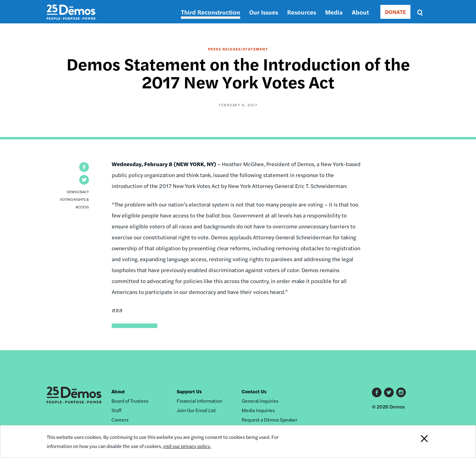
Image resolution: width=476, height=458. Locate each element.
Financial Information (199, 401)
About (360, 12)
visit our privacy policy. (187, 446)
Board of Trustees (130, 401)
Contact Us (254, 391)
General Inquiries (260, 401)
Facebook (377, 392)
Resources (302, 12)
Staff (116, 410)
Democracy (78, 192)
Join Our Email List (196, 410)
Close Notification (417, 442)
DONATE (395, 12)
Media (334, 12)
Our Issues (264, 12)
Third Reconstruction (211, 12)
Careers (120, 420)
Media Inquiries (258, 410)
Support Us (189, 391)
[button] (84, 167)
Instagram (401, 392)
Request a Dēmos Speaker (270, 420)
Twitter (389, 392)
